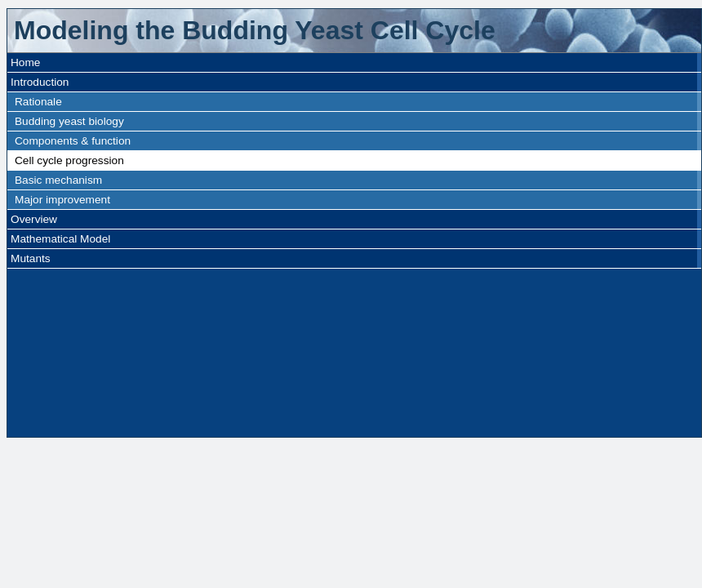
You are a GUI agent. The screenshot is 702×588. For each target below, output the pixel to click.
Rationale (38, 102)
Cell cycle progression (69, 160)
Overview (34, 219)
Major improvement (62, 200)
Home (25, 62)
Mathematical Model (60, 239)
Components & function (73, 141)
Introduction (40, 82)
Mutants (31, 258)
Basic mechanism (58, 180)
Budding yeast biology (69, 121)
